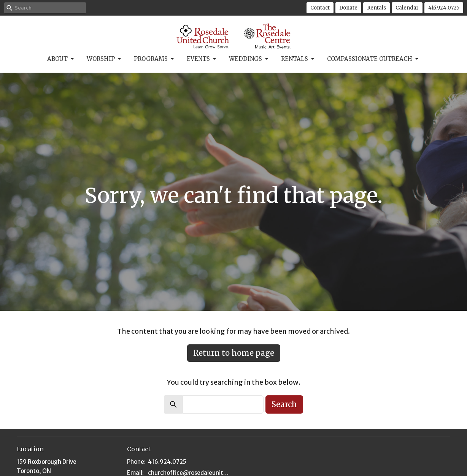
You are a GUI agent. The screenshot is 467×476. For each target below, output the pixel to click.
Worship (105, 59)
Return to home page (234, 353)
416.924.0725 (444, 8)
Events (202, 59)
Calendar (407, 8)
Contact (320, 8)
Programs (155, 59)
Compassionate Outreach (373, 59)
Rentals (376, 8)
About (61, 59)
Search (284, 404)
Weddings (249, 59)
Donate (348, 8)
